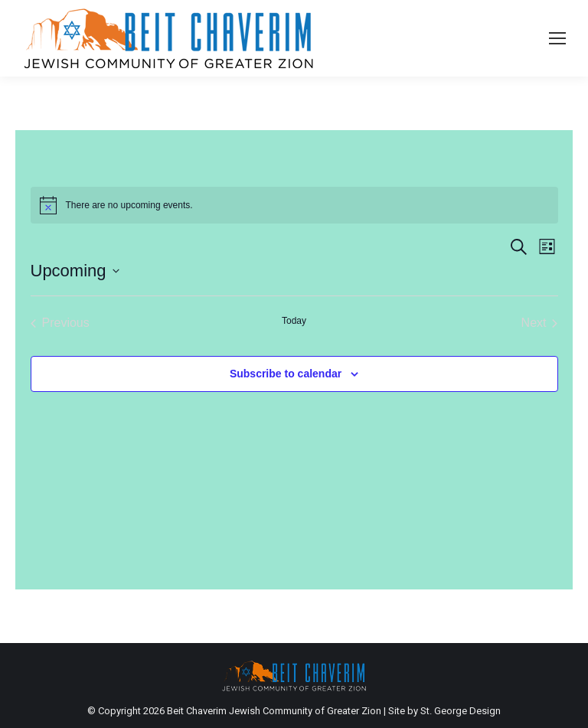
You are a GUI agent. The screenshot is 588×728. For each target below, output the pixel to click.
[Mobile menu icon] (557, 38)
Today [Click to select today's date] (294, 321)
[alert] (294, 205)
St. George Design (461, 711)
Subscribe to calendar (286, 374)
